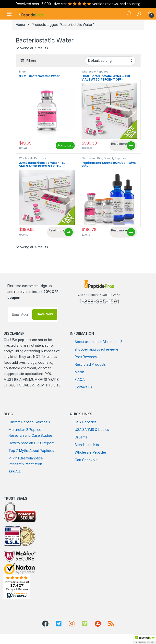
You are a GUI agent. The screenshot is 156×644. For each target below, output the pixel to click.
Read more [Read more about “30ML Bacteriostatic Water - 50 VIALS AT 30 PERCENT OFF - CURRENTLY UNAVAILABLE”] (57, 230)
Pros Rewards (86, 357)
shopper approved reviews (97, 349)
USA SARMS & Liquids (92, 430)
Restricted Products (90, 364)
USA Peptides (86, 422)
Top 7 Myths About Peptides (31, 451)
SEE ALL (15, 472)
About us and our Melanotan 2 (98, 342)
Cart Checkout (86, 460)
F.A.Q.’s (80, 379)
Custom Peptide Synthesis (29, 422)
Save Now (45, 314)
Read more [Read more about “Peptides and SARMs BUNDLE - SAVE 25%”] (119, 230)
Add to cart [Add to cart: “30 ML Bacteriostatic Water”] (65, 145)
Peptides (121, 158)
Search (129, 14)
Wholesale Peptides (95, 72)
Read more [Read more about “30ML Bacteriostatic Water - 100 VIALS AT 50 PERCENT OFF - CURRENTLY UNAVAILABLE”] (119, 144)
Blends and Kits (92, 158)
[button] (145, 639)
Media (80, 372)
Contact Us (83, 387)
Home (20, 25)
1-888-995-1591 (99, 301)
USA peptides (21, 340)
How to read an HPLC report (31, 443)
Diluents (81, 437)
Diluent (24, 72)
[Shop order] (110, 61)
